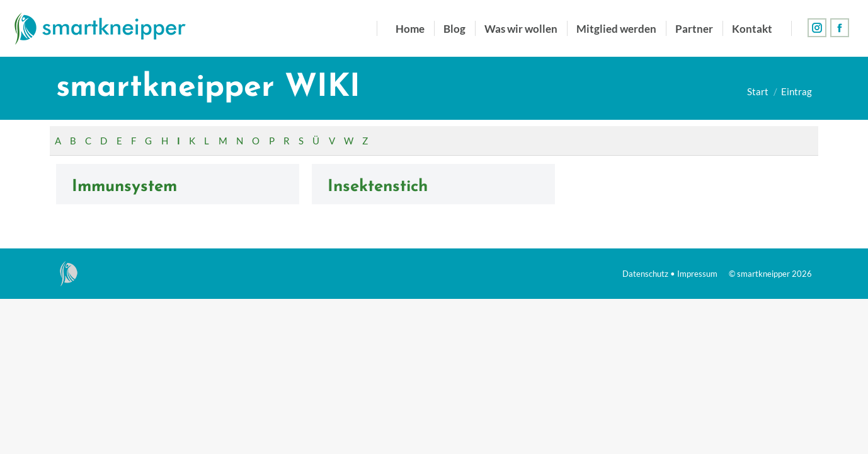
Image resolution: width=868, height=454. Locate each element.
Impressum (697, 274)
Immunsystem (124, 187)
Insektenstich (378, 187)
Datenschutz (645, 274)
